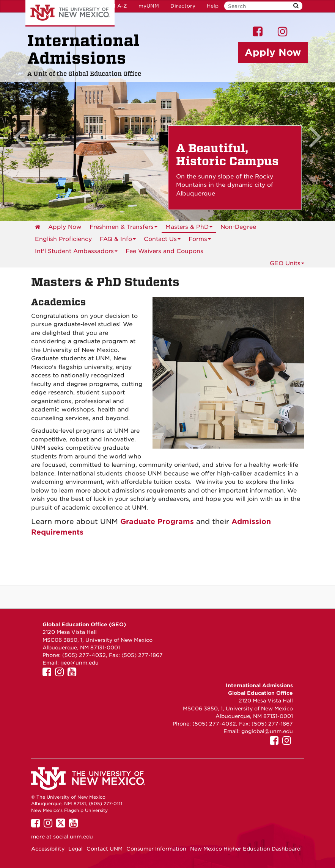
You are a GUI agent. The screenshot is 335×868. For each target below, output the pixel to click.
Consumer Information (156, 849)
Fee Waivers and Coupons (164, 251)
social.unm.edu (73, 837)
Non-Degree (238, 227)
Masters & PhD (189, 228)
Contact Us (162, 240)
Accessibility (48, 849)
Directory (183, 6)
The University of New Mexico (70, 13)
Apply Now (65, 227)
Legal (75, 849)
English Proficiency (63, 239)
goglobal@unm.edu (267, 731)
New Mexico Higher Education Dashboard (245, 849)
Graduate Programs (157, 521)
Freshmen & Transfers (123, 228)
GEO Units (287, 263)
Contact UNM (105, 849)
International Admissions (83, 50)
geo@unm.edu (79, 663)
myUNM (149, 6)
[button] (25, 117)
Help (213, 6)
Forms (200, 240)
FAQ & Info (118, 240)
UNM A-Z (115, 6)
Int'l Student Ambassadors (76, 253)
